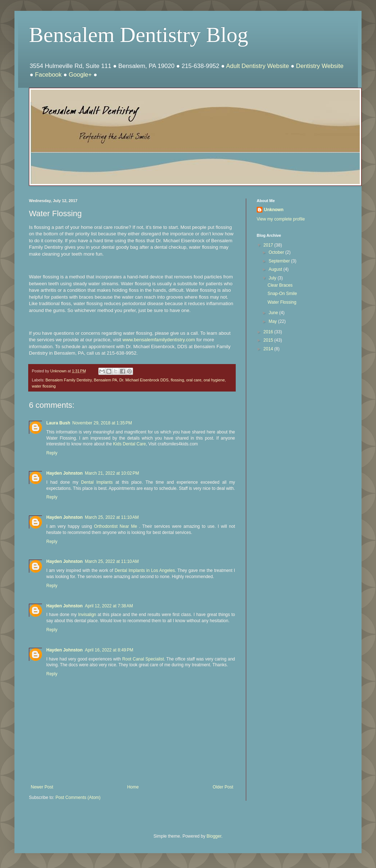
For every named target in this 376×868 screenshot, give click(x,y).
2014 (269, 349)
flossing (177, 380)
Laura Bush (58, 423)
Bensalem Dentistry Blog (139, 35)
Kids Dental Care (130, 444)
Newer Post (42, 787)
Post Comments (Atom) (78, 798)
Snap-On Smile (282, 294)
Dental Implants (97, 482)
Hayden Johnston (65, 473)
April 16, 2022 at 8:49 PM (109, 650)
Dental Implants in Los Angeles (145, 570)
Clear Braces (280, 285)
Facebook (48, 75)
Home (133, 787)
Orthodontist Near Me (116, 526)
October (277, 252)
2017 (269, 245)
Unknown (274, 210)
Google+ (80, 75)
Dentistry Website (320, 66)
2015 (269, 340)
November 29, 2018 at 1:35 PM (102, 423)
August (276, 269)
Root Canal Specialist (143, 659)
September (280, 261)
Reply (52, 453)
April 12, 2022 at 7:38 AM (109, 606)
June (274, 313)
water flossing (44, 386)
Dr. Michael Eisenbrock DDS (144, 380)
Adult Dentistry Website (257, 66)
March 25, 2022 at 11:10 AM (112, 517)
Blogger (214, 836)
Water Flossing (282, 302)
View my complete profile (281, 219)
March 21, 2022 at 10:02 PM (112, 473)
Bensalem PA (105, 380)
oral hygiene (214, 380)
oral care (194, 380)
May (273, 321)
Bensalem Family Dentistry (69, 380)
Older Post (223, 787)
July (273, 278)
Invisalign (88, 615)
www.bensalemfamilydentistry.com (159, 340)
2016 (269, 332)
